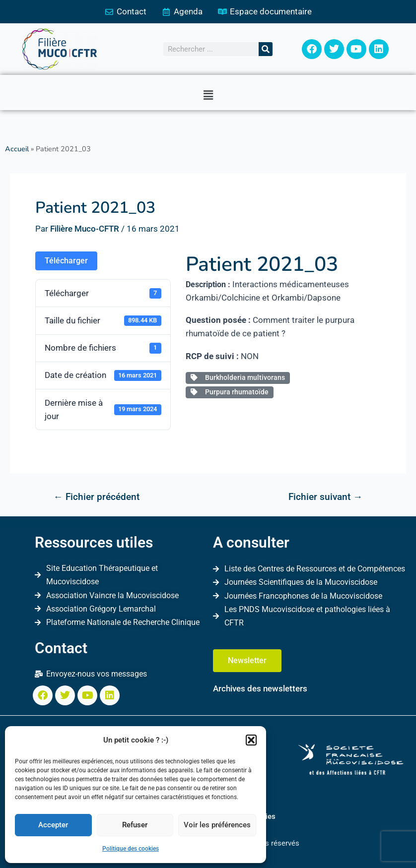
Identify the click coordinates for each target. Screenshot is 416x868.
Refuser (135, 825)
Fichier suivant (325, 497)
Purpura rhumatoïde (230, 392)
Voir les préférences (217, 825)
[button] (251, 740)
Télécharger (66, 261)
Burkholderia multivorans (238, 377)
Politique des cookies (131, 849)
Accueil (17, 149)
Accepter (53, 825)
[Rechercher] (266, 49)
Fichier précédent (96, 497)
